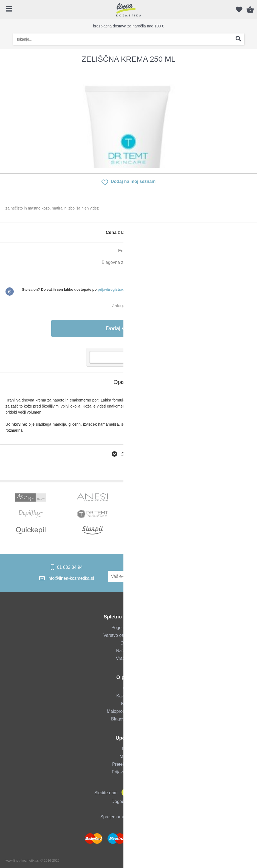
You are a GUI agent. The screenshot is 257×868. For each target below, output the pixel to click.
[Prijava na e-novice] (213, 576)
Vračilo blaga (129, 658)
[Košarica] (250, 10)
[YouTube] (146, 793)
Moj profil (128, 757)
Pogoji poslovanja (128, 628)
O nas (128, 688)
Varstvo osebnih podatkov (128, 635)
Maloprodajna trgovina (128, 711)
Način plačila (128, 651)
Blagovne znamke (128, 719)
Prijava (128, 749)
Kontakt (128, 704)
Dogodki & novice (128, 801)
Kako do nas (128, 696)
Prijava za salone (129, 772)
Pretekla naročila (128, 764)
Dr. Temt (147, 262)
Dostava (128, 643)
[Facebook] (124, 793)
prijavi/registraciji (112, 289)
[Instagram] (135, 793)
